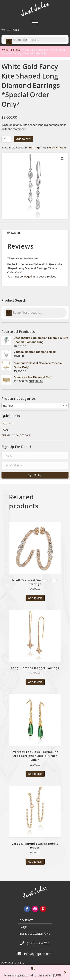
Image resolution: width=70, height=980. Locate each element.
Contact (8, 424)
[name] (35, 456)
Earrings (15, 50)
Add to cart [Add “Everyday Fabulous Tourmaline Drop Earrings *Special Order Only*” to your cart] (35, 774)
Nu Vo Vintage (57, 147)
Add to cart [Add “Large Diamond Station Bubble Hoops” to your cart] (35, 862)
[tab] (35, 233)
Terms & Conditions (16, 435)
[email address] (35, 465)
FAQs (5, 430)
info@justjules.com (38, 954)
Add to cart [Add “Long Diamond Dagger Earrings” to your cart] (35, 682)
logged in (29, 276)
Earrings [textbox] (34, 406)
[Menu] (35, 23)
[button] (35, 475)
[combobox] (35, 405)
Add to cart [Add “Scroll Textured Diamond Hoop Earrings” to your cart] (35, 598)
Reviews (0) (12, 233)
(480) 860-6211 (38, 943)
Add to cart (23, 139)
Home (5, 50)
